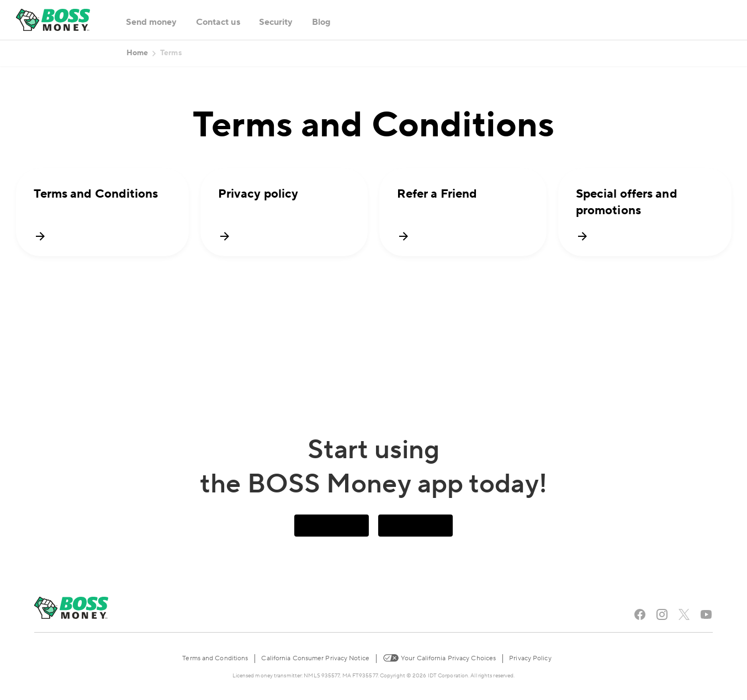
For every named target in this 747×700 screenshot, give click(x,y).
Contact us (218, 22)
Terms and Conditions (215, 658)
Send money (152, 22)
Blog (321, 22)
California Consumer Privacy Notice (315, 658)
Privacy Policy (530, 658)
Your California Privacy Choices (439, 657)
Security (276, 22)
